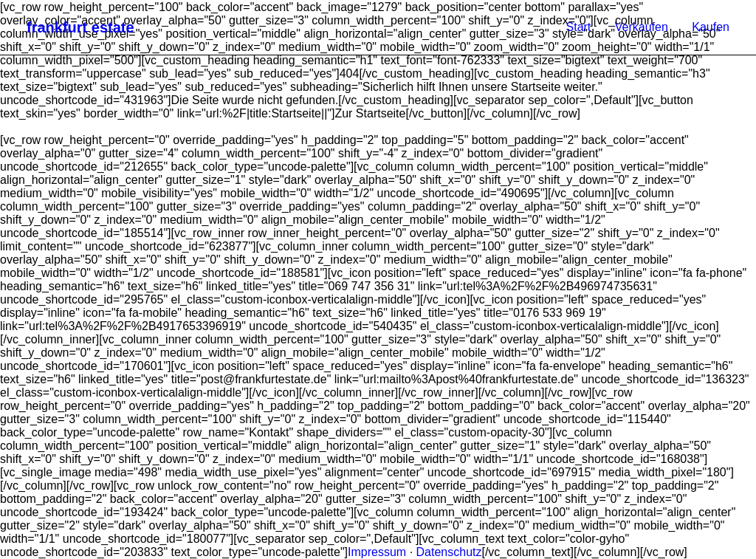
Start (579, 27)
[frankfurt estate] (80, 27)
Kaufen (711, 27)
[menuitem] (584, 27)
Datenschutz (449, 552)
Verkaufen (642, 27)
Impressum (377, 552)
